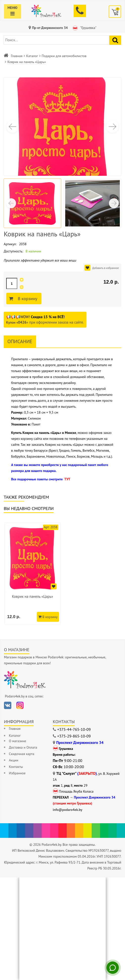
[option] (32, 574)
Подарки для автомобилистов (64, 56)
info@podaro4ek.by (68, 810)
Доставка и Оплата (23, 747)
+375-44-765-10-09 (74, 729)
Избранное (17, 773)
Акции (14, 760)
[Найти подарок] (115, 40)
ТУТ (67, 479)
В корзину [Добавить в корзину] (27, 299)
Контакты (16, 767)
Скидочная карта (22, 754)
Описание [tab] (20, 341)
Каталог (32, 56)
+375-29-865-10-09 (74, 736)
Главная (17, 56)
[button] (112, 127)
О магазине (18, 741)
